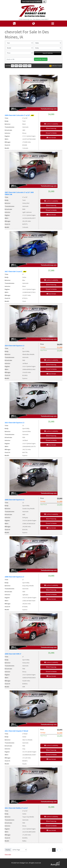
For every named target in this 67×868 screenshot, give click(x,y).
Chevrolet (8, 855)
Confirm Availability (51, 124)
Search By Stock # (41, 59)
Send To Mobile (51, 133)
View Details (51, 138)
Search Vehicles (48, 53)
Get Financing (51, 128)
